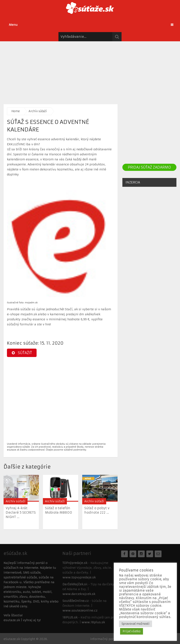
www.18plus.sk (93, 622)
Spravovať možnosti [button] (136, 624)
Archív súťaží (38, 111)
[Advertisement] (90, 71)
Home (16, 111)
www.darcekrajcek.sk (79, 594)
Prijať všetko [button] (132, 631)
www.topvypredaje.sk (79, 577)
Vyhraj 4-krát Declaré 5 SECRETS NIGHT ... (21, 512)
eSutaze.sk (12, 639)
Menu (13, 25)
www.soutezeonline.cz (80, 610)
